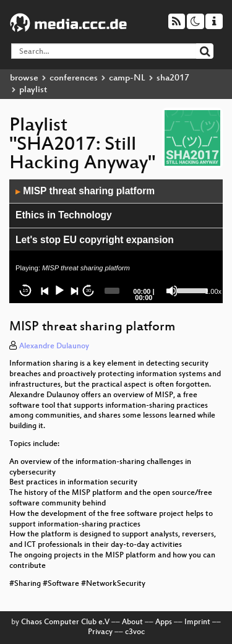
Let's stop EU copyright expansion (95, 240)
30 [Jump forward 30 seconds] (89, 290)
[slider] (112, 291)
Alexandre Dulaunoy (54, 346)
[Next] (74, 291)
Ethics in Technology (64, 215)
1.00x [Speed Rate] (213, 291)
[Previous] (45, 291)
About (132, 622)
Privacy (100, 632)
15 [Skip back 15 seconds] (26, 290)
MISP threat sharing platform (85, 191)
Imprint (197, 622)
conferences (74, 78)
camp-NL (127, 78)
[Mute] (172, 291)
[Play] (59, 291)
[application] (116, 241)
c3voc (135, 632)
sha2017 (173, 78)
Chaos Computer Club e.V (65, 622)
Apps (164, 622)
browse (24, 78)
